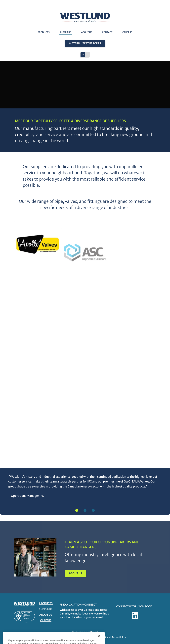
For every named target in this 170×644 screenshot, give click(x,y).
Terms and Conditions (97, 637)
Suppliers (65, 32)
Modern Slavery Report (85, 632)
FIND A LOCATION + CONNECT (78, 605)
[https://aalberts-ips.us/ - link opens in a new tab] (37, 229)
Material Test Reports (85, 43)
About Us (87, 32)
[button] (85, 55)
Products (44, 32)
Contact (107, 32)
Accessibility (119, 637)
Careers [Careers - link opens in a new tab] (127, 32)
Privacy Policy (75, 637)
